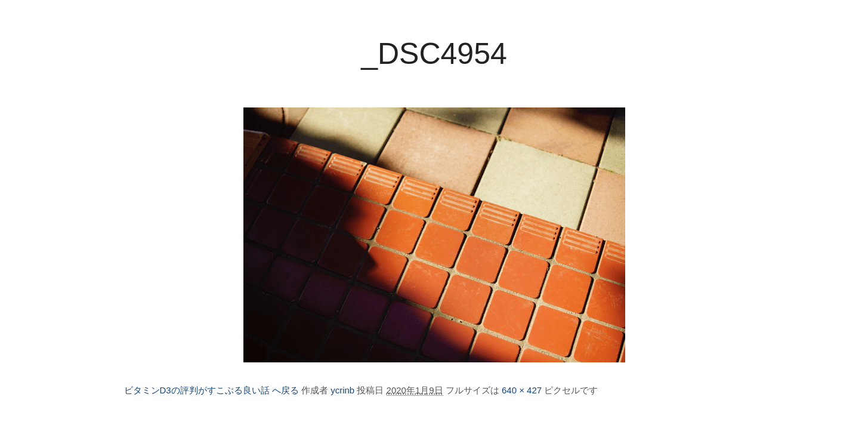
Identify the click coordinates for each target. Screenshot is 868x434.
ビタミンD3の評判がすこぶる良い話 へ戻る (211, 390)
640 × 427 (522, 390)
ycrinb (342, 390)
